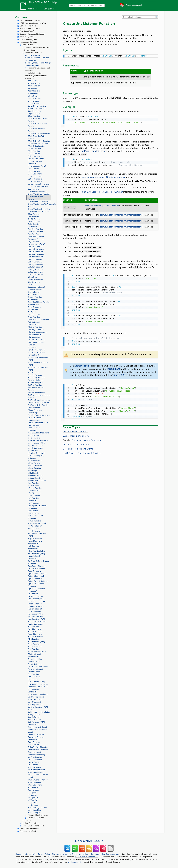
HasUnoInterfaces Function (39, 423)
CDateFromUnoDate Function (36, 137)
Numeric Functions (36, 556)
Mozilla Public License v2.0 (86, 857)
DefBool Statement (36, 249)
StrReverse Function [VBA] (39, 712)
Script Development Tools (33, 826)
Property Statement (36, 606)
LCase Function (34, 491)
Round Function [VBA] (37, 652)
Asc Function (33, 88)
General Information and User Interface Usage (36, 49)
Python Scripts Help (31, 823)
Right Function (34, 644)
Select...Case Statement (38, 108)
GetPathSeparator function (39, 400)
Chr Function (33, 164)
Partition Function (35, 596)
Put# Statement (34, 611)
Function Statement (36, 380)
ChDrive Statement (36, 159)
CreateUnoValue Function (38, 212)
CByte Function (34, 113)
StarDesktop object (36, 697)
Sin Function (33, 679)
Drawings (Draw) (27, 31)
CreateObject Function (37, 191)
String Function (34, 714)
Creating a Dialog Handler (76, 443)
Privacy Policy (44, 854)
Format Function (35, 355)
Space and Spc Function (38, 684)
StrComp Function (35, 704)
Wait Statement (34, 767)
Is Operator (33, 458)
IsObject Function (35, 478)
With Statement (34, 782)
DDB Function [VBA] (36, 244)
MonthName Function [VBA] (37, 535)
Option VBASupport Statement (36, 585)
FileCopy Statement (36, 330)
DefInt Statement (35, 262)
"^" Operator (33, 805)
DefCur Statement (35, 252)
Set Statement (34, 672)
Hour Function (34, 428)
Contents (21, 17)
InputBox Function (35, 445)
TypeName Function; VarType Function (36, 756)
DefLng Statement (35, 264)
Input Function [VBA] (37, 443)
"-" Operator (33, 792)
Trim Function (33, 745)
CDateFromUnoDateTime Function (38, 120)
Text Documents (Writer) (30, 20)
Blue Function (33, 101)
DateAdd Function (35, 229)
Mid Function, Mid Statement (35, 517)
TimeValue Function (36, 737)
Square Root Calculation (38, 694)
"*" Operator (33, 795)
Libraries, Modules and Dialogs (38, 63)
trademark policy (75, 862)
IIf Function (33, 430)
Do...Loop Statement (36, 287)
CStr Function (34, 217)
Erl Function (33, 310)
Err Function (33, 312)
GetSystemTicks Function (38, 405)
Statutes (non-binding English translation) (70, 854)
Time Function (34, 740)
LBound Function (35, 488)
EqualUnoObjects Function (39, 302)
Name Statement (35, 541)
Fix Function (33, 347)
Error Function (34, 317)
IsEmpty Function (35, 465)
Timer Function (34, 742)
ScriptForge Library (36, 818)
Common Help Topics (29, 831)
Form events (97, 439)
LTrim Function (34, 496)
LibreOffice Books (89, 841)
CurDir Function (34, 219)
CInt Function (33, 169)
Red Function (33, 626)
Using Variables (34, 810)
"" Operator (32, 802)
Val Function (33, 765)
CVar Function (34, 222)
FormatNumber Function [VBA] (38, 364)
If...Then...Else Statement (38, 433)
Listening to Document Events (78, 447)
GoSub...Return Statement (39, 415)
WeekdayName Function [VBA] (38, 776)
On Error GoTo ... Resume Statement (38, 562)
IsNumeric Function (36, 476)
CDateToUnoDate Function (39, 141)
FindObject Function (36, 340)
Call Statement (34, 103)
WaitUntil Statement (36, 770)
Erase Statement (35, 307)
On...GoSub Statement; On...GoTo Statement (37, 567)
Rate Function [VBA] (36, 619)
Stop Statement (34, 702)
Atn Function (33, 93)
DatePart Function (35, 234)
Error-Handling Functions (38, 320)
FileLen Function (35, 337)
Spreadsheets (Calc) (28, 26)
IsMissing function (35, 471)
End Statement (34, 292)
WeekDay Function (36, 772)
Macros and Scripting (29, 42)
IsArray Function (35, 460)
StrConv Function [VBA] (38, 707)
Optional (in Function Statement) (37, 590)
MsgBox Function (35, 538)
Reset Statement (35, 634)
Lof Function (33, 511)
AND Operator (34, 83)
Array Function (34, 86)
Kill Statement (34, 486)
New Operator (34, 543)
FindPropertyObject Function (36, 344)
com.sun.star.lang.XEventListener (102, 205)
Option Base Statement (37, 574)
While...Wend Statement (38, 780)
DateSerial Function (36, 237)
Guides (28, 820)
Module (32, 9)
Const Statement (35, 181)
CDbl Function (34, 151)
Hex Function (33, 425)
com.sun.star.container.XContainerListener (103, 176)
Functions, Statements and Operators (37, 69)
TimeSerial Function (36, 735)
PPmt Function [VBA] (37, 601)
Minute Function (35, 521)
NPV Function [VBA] (36, 554)
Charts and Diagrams (28, 39)
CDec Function (34, 154)
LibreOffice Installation (29, 829)
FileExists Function (36, 335)
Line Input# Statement (37, 506)
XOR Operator (34, 787)
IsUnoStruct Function (37, 481)
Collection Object (35, 176)
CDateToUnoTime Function (39, 134)
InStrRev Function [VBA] (38, 440)
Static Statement (35, 699)
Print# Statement (35, 604)
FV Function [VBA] (36, 383)
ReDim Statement (35, 624)
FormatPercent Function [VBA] (38, 369)
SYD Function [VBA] (36, 722)
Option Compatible (36, 179)
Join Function (33, 483)
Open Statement (35, 571)
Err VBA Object (34, 315)
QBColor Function (35, 616)
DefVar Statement (35, 274)
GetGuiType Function (37, 393)
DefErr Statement (35, 259)
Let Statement (34, 503)
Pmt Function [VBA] (36, 599)
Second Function (35, 659)
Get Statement (34, 408)
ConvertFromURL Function (39, 184)
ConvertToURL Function (38, 186)
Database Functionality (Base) (32, 34)
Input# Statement (35, 448)
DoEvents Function (36, 289)
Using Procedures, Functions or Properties (37, 59)
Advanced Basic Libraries (38, 815)
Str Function (33, 709)
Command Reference (34, 53)
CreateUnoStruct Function (39, 209)
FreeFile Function (35, 375)
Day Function (33, 242)
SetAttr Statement (35, 669)
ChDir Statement (35, 156)
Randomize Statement (37, 621)
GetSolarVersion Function (39, 403)
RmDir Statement (35, 647)
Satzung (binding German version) (105, 854)
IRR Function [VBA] (36, 455)
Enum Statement (35, 295)
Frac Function (33, 372)
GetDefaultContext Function (36, 389)
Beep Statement (34, 98)
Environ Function (35, 297)
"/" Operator (33, 800)
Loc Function (33, 508)
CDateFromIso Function (38, 144)
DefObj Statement (35, 267)
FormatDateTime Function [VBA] (39, 359)
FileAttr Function (35, 327)
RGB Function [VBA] (36, 642)
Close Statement (35, 174)
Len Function (33, 501)
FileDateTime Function (37, 332)
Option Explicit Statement (38, 581)
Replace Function (35, 631)
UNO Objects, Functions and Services (82, 452)
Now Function (34, 548)
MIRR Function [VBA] (37, 523)
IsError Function (35, 468)
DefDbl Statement (35, 257)
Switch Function (35, 719)
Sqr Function (33, 692)
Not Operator (33, 546)
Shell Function (34, 677)
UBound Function (35, 760)
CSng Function (34, 214)
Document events (81, 439)
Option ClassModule (36, 576)
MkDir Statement (35, 526)
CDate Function (34, 149)
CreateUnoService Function (39, 201)
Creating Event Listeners (75, 430)
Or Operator (33, 594)
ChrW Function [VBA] (37, 166)
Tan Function (33, 724)
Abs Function (33, 81)
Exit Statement (34, 322)
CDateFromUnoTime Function (36, 130)
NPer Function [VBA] (37, 551)
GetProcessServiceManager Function (39, 396)
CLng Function (34, 171)
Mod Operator (34, 528)
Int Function (33, 450)
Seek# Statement (35, 664)
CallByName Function (37, 106)
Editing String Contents (38, 807)
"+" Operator (33, 797)
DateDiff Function (35, 232)
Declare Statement (35, 247)
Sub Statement (34, 717)
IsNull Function (34, 473)
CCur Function (34, 116)
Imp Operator (33, 435)
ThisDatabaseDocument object (38, 731)
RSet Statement (34, 654)
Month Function (34, 531)
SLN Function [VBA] (36, 682)
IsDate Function (34, 463)
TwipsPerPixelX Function (38, 747)
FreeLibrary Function (36, 377)
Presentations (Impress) (30, 29)
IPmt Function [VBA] (36, 453)
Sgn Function (33, 674)
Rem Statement (34, 629)
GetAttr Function (35, 385)
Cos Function (33, 189)
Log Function (33, 513)
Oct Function (33, 559)
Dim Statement (34, 282)
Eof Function (33, 300)
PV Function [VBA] (36, 614)
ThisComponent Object (37, 727)
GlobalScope (33, 96)
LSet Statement (34, 493)
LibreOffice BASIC (30, 45)
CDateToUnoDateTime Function (37, 125)
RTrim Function (34, 657)
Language (49, 9)
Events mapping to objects (76, 434)
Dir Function (33, 284)
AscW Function (34, 91)
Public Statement (35, 609)
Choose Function (35, 161)
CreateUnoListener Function (36, 198)
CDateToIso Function (37, 146)
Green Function (34, 420)
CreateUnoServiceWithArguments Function (39, 205)
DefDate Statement (36, 254)
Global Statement (35, 410)
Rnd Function (33, 649)
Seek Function (34, 662)
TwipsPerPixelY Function (38, 750)
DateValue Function (36, 239)
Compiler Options (32, 55)
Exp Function (33, 325)
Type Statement (34, 752)
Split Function (34, 689)
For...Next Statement (36, 350)
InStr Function (34, 438)
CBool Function (34, 111)
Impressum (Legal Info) (26, 854)
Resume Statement (36, 636)
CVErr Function (34, 224)
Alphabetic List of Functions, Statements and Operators (36, 76)
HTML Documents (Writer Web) (33, 23)
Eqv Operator (33, 305)
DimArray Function (36, 279)
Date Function (34, 227)
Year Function (33, 790)
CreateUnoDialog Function (39, 194)
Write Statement (35, 785)
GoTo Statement (35, 418)
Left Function (33, 498)
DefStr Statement (35, 272)
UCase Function (34, 762)
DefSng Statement (35, 269)
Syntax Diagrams (32, 65)
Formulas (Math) (27, 37)
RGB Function (34, 639)
